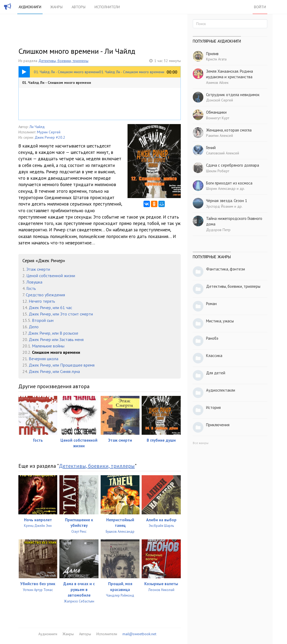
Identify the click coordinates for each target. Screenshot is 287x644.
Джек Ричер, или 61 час (50, 307)
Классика (214, 356)
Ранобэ (212, 338)
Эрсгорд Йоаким (220, 206)
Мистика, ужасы (220, 321)
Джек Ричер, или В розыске (53, 333)
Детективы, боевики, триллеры (63, 61)
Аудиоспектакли (221, 390)
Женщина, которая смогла (229, 130)
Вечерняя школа (44, 359)
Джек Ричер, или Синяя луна (54, 371)
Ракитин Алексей (220, 136)
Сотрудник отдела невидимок (233, 95)
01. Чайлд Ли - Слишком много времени (57, 83)
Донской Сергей (220, 100)
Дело (34, 327)
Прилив (212, 54)
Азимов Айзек (217, 83)
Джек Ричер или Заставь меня (56, 339)
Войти (260, 7)
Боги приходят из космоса (229, 183)
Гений (211, 148)
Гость (31, 288)
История (213, 407)
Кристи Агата (216, 59)
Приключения (218, 425)
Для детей (216, 373)
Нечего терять (42, 301)
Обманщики (216, 112)
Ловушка (34, 282)
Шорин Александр (221, 188)
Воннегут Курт (218, 118)
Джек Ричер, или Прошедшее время (62, 365)
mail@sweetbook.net (139, 634)
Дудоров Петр (218, 230)
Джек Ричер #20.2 (50, 137)
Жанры (56, 7)
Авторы (79, 7)
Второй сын (43, 320)
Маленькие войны (48, 346)
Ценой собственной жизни (51, 276)
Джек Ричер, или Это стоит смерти (61, 314)
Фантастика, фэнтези (225, 269)
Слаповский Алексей (223, 153)
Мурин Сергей (49, 132)
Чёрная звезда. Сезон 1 (227, 201)
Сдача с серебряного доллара (233, 165)
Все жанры (201, 443)
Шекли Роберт (218, 171)
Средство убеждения (45, 295)
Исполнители (107, 7)
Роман (211, 304)
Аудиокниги (30, 7)
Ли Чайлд (37, 127)
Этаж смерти (38, 269)
